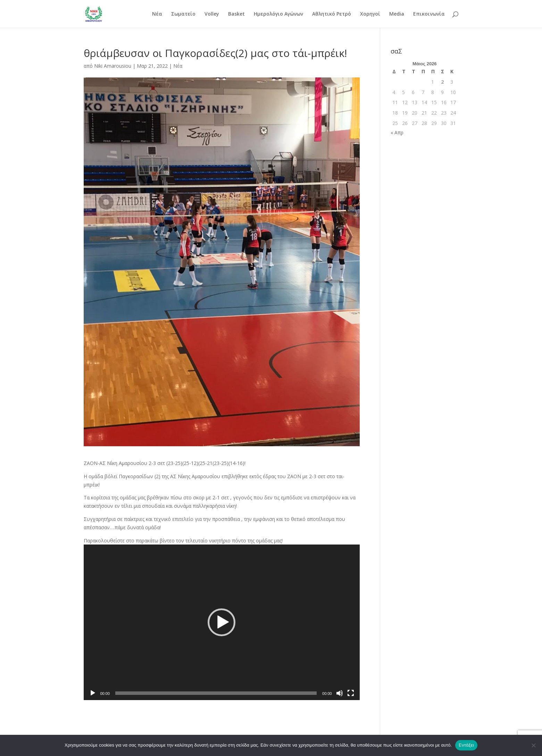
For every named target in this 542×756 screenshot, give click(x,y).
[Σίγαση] (340, 693)
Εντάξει (466, 745)
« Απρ (397, 132)
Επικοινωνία (429, 14)
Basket (236, 14)
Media (397, 14)
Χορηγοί (370, 14)
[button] (222, 622)
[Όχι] (533, 745)
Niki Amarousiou (113, 66)
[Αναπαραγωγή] (93, 693)
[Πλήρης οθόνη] (351, 693)
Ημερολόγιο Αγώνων (278, 14)
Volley (212, 14)
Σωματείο (183, 14)
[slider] (216, 693)
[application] (222, 622)
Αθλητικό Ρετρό (332, 14)
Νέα (157, 14)
